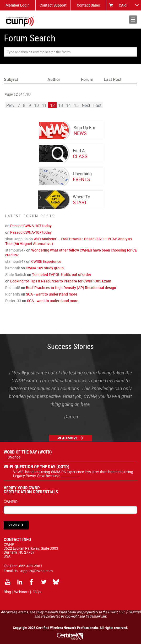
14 (68, 105)
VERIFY (14, 525)
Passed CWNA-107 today (31, 226)
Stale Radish (16, 274)
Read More (68, 438)
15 (76, 105)
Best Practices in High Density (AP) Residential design (71, 288)
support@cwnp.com (36, 571)
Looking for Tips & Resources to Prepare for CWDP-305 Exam (61, 281)
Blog (7, 592)
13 (61, 105)
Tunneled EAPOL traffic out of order (62, 274)
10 (36, 105)
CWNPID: (11, 502)
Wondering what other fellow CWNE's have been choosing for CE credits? (71, 252)
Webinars (22, 592)
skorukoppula (17, 239)
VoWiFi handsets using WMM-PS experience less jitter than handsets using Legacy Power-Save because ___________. (73, 474)
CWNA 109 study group (45, 268)
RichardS (13, 288)
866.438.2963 (31, 566)
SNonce (14, 457)
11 (44, 105)
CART (123, 5)
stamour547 (15, 250)
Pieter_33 (13, 301)
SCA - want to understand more (52, 294)
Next (86, 105)
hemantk (13, 268)
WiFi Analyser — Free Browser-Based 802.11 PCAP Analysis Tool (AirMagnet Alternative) (69, 241)
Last (97, 105)
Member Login (18, 5)
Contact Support (53, 5)
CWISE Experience (46, 261)
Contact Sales (88, 5)
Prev (10, 105)
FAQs (37, 592)
